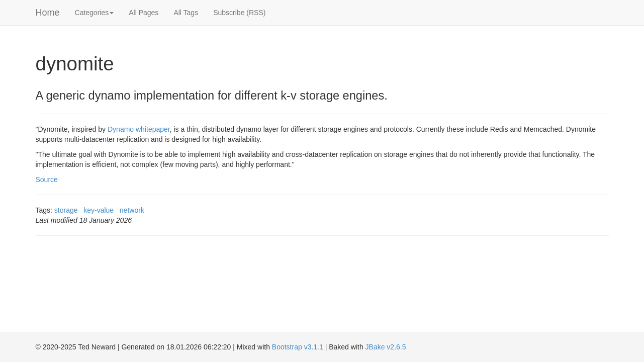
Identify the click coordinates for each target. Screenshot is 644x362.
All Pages (144, 13)
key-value (99, 210)
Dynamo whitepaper (139, 129)
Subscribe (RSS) (239, 13)
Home (48, 13)
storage (66, 210)
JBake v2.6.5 (386, 347)
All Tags (186, 13)
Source (47, 179)
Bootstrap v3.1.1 (298, 347)
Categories (95, 13)
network (132, 210)
